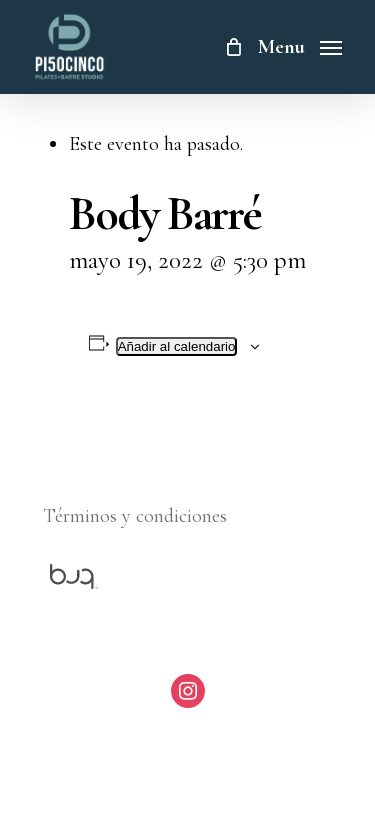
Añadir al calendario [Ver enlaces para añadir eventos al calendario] (177, 346)
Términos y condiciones (135, 516)
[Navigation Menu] (300, 44)
